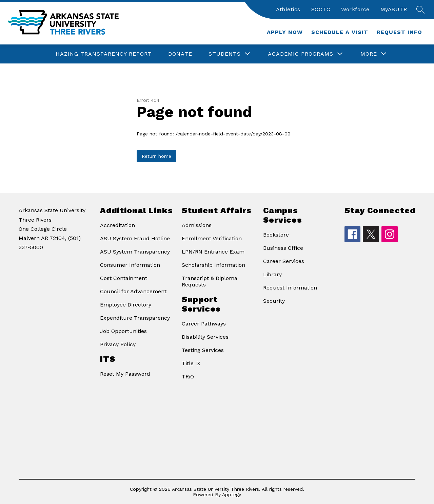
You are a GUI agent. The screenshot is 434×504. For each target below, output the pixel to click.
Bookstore (276, 235)
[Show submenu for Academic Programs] (301, 54)
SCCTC (321, 9)
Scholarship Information (213, 265)
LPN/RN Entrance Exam (213, 252)
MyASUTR (394, 9)
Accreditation (117, 225)
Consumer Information (130, 265)
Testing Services (203, 350)
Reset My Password (125, 374)
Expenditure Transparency (135, 318)
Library (272, 274)
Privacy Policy (118, 344)
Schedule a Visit (340, 32)
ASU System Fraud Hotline (135, 238)
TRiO (188, 377)
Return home (156, 156)
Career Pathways (204, 324)
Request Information (290, 288)
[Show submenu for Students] (225, 54)
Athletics (288, 9)
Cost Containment (124, 278)
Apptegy (232, 494)
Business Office (283, 248)
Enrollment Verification (212, 238)
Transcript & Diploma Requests (210, 281)
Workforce (355, 9)
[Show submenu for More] (369, 54)
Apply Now (285, 32)
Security (274, 301)
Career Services (284, 261)
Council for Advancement (133, 291)
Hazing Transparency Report (104, 54)
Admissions (197, 225)
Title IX (191, 363)
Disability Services (205, 337)
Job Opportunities (123, 331)
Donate (180, 54)
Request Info (399, 32)
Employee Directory (126, 305)
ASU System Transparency (135, 252)
